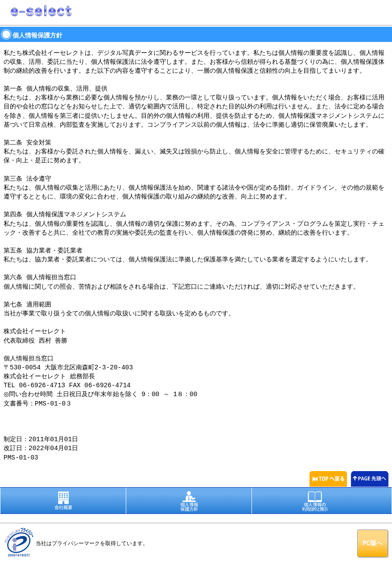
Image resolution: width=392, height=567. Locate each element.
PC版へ (373, 542)
